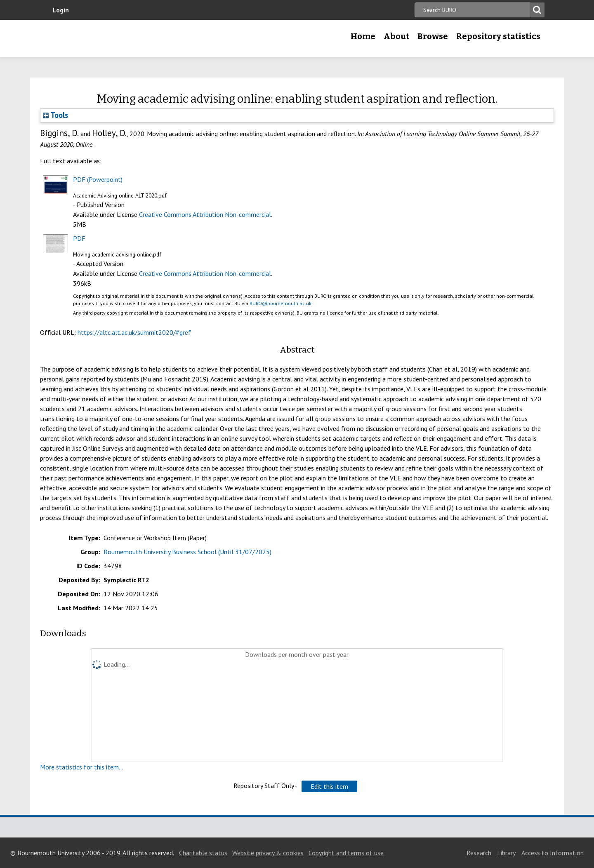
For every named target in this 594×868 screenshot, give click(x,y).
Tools (55, 115)
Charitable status (203, 853)
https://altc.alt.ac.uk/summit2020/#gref (134, 332)
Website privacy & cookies (268, 853)
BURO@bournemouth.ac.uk (280, 303)
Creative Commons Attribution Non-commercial (205, 214)
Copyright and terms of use (346, 853)
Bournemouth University (107, 38)
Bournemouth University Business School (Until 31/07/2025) (187, 552)
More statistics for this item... (82, 767)
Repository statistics (498, 36)
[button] (329, 786)
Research (479, 853)
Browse (433, 36)
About (396, 36)
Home (363, 36)
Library (506, 853)
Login (61, 10)
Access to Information (553, 853)
